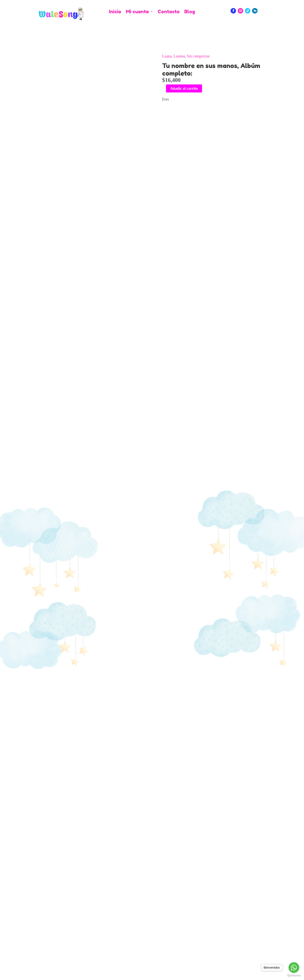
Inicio (115, 12)
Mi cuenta (137, 12)
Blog (190, 12)
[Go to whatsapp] (294, 968)
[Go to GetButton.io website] (294, 976)
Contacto (169, 12)
